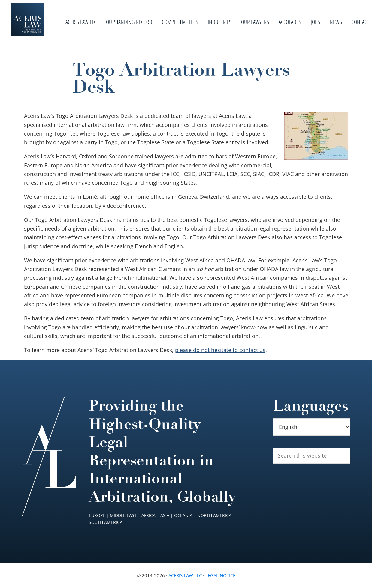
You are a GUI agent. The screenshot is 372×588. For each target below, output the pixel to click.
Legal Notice (220, 575)
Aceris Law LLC (185, 575)
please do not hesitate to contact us (220, 350)
